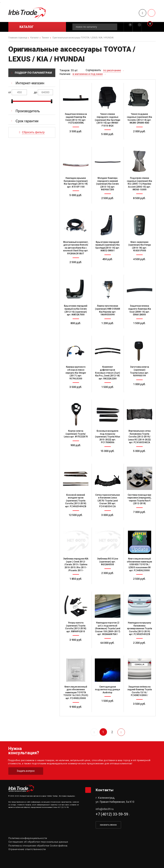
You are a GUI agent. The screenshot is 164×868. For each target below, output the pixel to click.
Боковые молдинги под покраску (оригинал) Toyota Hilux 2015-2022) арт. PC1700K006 (108, 437)
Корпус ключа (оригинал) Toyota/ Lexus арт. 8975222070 (76, 434)
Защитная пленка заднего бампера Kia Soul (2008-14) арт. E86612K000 (140, 310)
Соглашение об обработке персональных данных (38, 842)
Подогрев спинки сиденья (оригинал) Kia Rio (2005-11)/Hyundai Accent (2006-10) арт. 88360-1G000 (139, 184)
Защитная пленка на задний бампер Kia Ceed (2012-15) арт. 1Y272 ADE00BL (76, 118)
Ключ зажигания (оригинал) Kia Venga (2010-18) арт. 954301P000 (140, 246)
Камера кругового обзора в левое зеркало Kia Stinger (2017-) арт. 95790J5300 (76, 373)
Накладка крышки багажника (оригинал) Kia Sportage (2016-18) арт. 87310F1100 (76, 182)
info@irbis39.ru (105, 809)
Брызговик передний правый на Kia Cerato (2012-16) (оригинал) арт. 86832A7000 (76, 310)
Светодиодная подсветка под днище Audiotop (108, 690)
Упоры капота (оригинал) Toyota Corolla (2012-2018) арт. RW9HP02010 (76, 627)
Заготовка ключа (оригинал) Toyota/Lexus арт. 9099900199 (140, 371)
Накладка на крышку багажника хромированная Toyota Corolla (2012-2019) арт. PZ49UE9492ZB (140, 628)
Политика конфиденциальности (28, 838)
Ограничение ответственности (27, 849)
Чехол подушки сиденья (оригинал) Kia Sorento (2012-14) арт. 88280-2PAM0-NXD (139, 118)
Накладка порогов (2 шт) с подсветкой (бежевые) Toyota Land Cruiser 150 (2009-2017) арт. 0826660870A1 (108, 628)
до (36, 92)
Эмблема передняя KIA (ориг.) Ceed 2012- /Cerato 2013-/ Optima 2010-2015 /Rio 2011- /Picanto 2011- (76, 564)
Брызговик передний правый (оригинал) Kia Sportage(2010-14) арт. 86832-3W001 (108, 246)
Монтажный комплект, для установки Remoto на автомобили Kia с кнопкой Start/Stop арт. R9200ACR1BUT (76, 248)
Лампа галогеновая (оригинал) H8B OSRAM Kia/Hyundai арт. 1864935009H (108, 310)
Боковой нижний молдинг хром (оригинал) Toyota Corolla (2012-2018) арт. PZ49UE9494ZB (76, 501)
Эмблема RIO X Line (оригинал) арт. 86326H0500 (108, 562)
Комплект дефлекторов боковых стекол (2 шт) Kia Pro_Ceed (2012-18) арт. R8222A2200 (108, 373)
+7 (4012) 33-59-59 (112, 814)
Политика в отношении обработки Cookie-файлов (38, 846)
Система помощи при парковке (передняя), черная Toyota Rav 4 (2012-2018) (139, 499)
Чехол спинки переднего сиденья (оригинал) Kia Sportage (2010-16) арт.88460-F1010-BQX (108, 120)
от (10, 92)
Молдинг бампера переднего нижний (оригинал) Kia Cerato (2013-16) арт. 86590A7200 (108, 184)
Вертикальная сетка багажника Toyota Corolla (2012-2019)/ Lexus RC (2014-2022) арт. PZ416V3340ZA (139, 437)
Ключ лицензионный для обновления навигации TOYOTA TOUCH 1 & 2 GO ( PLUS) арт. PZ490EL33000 (76, 693)
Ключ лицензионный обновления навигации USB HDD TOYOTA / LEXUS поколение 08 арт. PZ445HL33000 (139, 564)
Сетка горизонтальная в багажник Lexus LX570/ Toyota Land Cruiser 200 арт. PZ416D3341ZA (108, 501)
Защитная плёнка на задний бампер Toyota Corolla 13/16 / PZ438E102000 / (140, 691)
